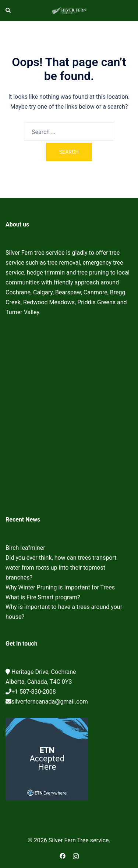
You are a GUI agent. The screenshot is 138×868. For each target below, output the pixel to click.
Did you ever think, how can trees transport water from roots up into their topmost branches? (61, 568)
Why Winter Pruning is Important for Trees (60, 587)
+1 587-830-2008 (34, 692)
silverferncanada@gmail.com (50, 702)
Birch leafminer (25, 548)
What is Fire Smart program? (43, 597)
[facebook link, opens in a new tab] (63, 855)
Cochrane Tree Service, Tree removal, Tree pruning (69, 418)
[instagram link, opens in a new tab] (76, 855)
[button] (8, 10)
